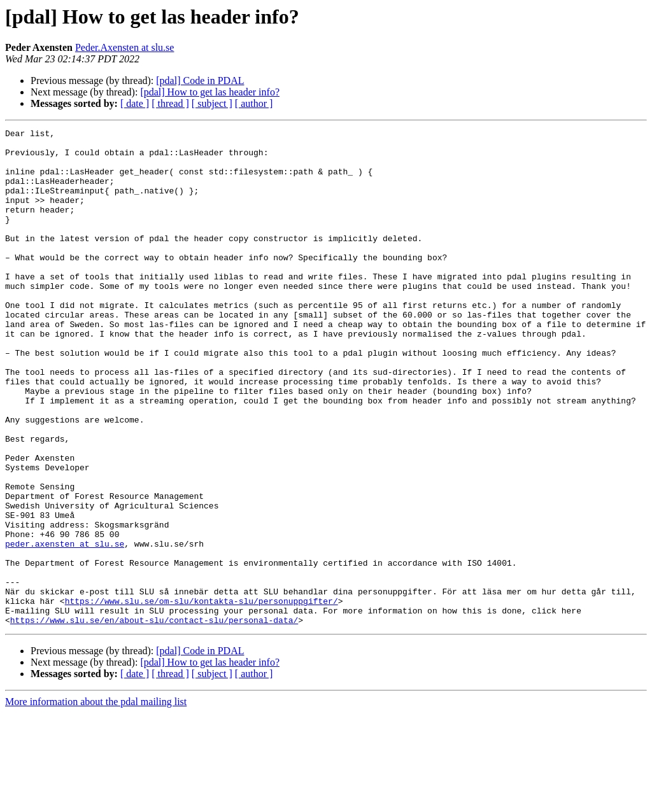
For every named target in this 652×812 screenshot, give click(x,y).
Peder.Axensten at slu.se (125, 47)
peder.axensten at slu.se (65, 627)
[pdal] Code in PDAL (200, 80)
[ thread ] (170, 103)
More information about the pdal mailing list (96, 801)
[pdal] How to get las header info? (210, 92)
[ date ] (135, 103)
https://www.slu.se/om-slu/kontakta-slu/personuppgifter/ (202, 696)
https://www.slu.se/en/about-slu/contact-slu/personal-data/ (154, 719)
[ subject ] (212, 103)
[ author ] (254, 103)
